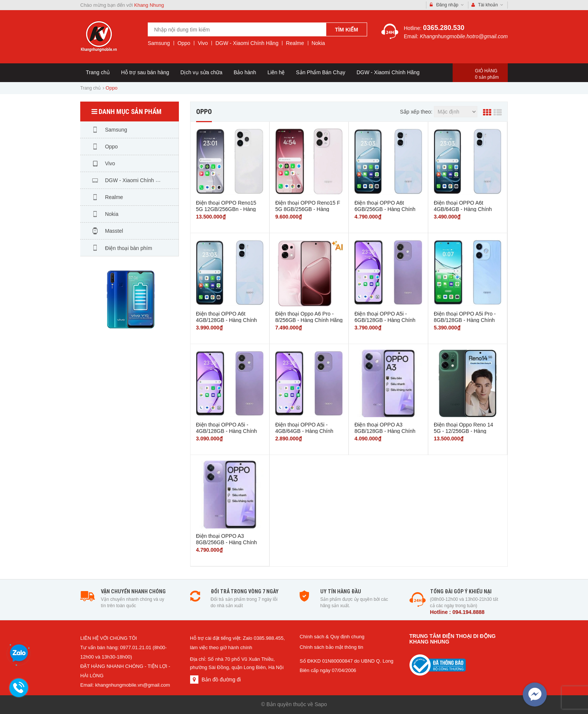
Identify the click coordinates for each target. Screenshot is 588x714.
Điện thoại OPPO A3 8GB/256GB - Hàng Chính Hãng (227, 542)
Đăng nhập (447, 5)
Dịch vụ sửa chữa (201, 72)
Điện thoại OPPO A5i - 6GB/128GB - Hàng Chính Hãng (385, 320)
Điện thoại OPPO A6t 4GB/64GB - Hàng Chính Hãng (463, 209)
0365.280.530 (444, 28)
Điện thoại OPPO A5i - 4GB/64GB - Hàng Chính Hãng (304, 431)
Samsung (159, 43)
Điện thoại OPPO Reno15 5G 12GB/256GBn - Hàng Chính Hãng (226, 209)
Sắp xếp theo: (416, 112)
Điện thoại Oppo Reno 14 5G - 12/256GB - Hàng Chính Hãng (463, 431)
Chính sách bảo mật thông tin (331, 647)
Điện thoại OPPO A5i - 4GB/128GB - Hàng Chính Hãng (227, 431)
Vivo (203, 43)
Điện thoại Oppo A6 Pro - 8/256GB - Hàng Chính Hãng (309, 317)
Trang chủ (98, 72)
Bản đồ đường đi (221, 680)
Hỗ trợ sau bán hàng (145, 72)
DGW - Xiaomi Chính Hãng (247, 43)
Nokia (318, 43)
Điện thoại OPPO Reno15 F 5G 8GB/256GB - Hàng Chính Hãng (308, 209)
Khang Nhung (149, 5)
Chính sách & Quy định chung (332, 637)
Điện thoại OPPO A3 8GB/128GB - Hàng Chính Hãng (385, 431)
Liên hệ (276, 72)
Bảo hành (245, 72)
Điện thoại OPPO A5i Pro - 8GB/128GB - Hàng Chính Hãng (465, 320)
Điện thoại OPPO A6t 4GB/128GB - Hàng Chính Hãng (227, 320)
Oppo (184, 43)
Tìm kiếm (346, 30)
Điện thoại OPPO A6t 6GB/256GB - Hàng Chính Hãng (385, 209)
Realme (295, 43)
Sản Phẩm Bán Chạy (320, 72)
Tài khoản (487, 5)
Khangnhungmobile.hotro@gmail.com (464, 36)
